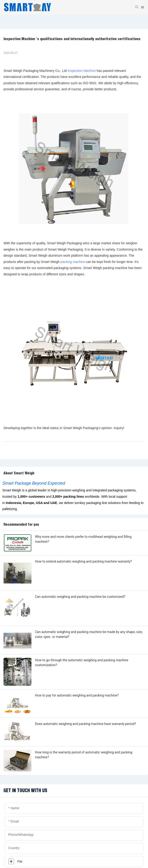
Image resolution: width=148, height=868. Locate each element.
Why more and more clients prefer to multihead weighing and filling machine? (83, 539)
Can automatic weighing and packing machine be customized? (80, 597)
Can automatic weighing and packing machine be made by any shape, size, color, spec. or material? (89, 634)
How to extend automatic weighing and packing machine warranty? (83, 561)
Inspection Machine (82, 71)
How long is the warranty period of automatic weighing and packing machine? (84, 755)
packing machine (73, 262)
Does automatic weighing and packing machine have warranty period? (85, 724)
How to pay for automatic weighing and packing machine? (77, 695)
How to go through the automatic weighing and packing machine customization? (82, 663)
